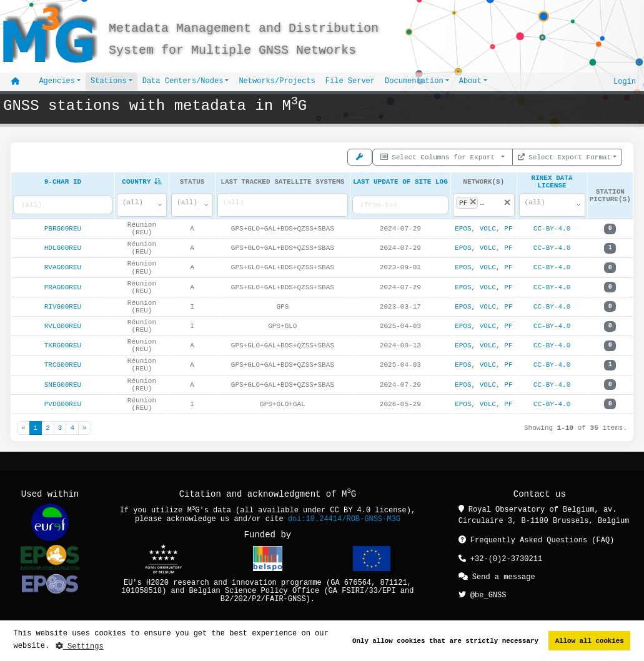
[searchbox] (283, 205)
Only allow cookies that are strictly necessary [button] (445, 641)
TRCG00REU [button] (63, 368)
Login (625, 82)
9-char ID (63, 183)
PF (508, 231)
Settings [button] (80, 646)
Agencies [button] (57, 82)
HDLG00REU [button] (63, 251)
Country (141, 183)
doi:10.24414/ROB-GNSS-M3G (344, 522)
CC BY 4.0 (350, 514)
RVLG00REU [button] (63, 328)
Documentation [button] (414, 82)
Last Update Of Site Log (400, 183)
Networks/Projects (277, 82)
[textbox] (137, 205)
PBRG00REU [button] (63, 231)
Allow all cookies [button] (590, 641)
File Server (350, 82)
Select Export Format (565, 156)
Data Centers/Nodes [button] (183, 82)
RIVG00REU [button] (63, 309)
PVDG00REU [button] (63, 406)
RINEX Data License (552, 182)
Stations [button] (109, 82)
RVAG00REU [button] (63, 270)
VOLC (488, 231)
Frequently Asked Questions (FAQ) (537, 543)
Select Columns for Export (440, 156)
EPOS (463, 231)
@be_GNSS (483, 596)
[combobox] (142, 207)
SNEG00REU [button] (63, 387)
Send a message (497, 579)
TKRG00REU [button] (63, 348)
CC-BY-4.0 (552, 231)
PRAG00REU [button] (63, 290)
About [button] (470, 82)
